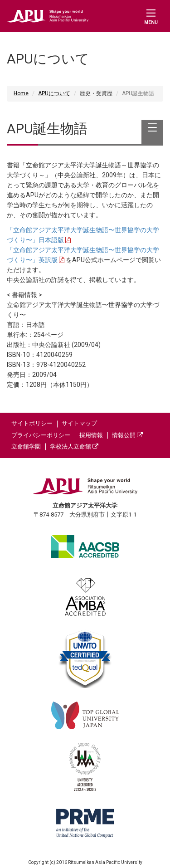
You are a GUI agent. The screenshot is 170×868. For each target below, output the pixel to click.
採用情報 (91, 435)
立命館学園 (26, 446)
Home (21, 93)
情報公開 (127, 435)
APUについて (54, 93)
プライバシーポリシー (41, 435)
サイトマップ (79, 423)
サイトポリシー (32, 423)
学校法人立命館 (74, 446)
